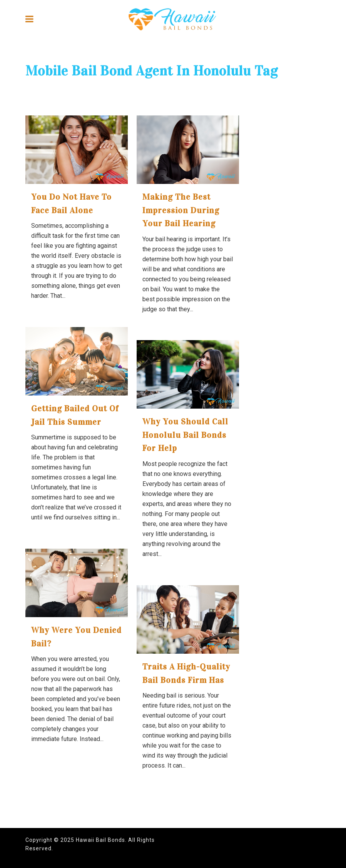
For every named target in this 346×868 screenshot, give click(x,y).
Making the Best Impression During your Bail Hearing (181, 210)
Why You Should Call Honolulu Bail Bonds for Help (185, 435)
